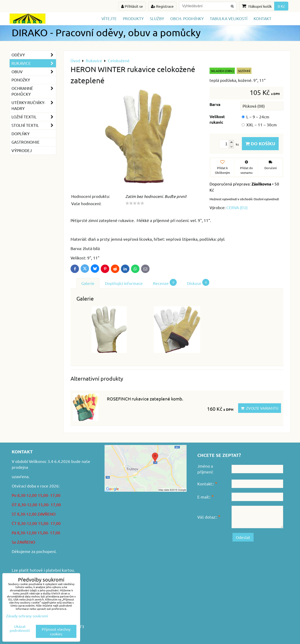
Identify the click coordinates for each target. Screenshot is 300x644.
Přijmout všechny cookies (56, 631)
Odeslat (243, 537)
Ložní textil (34, 117)
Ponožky (21, 80)
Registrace (162, 6)
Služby (157, 18)
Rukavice (34, 63)
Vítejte (109, 18)
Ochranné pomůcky (34, 91)
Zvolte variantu (260, 408)
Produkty (133, 18)
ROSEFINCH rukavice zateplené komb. (145, 399)
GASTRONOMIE (26, 142)
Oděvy (34, 55)
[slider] (135, 203)
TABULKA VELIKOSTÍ (229, 18)
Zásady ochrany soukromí (27, 616)
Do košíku (260, 144)
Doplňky (21, 133)
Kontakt (262, 18)
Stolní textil (34, 125)
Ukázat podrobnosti (20, 628)
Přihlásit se (132, 6)
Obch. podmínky (187, 18)
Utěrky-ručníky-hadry (34, 106)
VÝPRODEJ (22, 150)
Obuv (34, 72)
